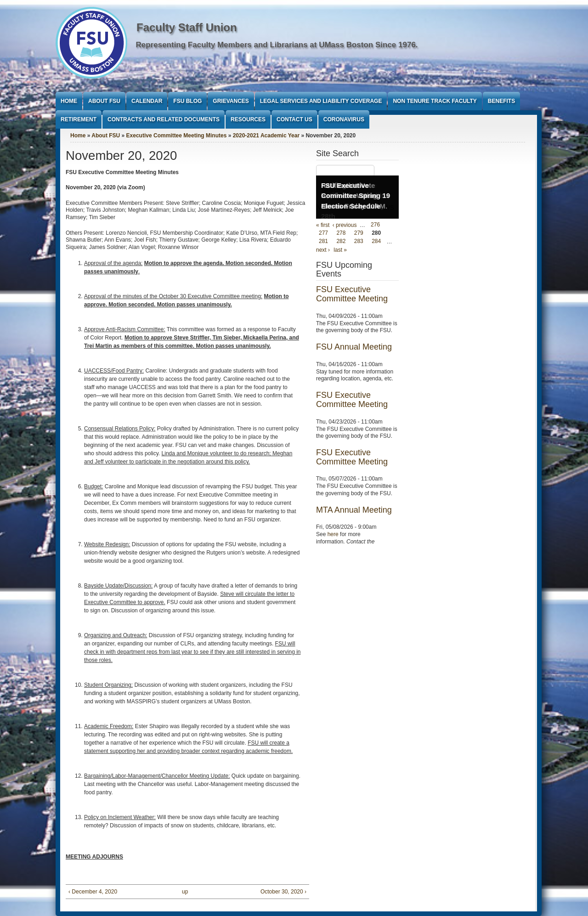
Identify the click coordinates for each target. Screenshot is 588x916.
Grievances (231, 101)
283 (359, 242)
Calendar (147, 101)
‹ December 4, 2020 (93, 892)
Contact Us (294, 119)
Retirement (79, 119)
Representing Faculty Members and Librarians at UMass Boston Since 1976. (277, 45)
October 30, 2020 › (283, 892)
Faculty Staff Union (187, 27)
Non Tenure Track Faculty (435, 101)
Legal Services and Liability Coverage (321, 101)
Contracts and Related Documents (164, 119)
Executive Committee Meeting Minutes (177, 136)
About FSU (104, 101)
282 (341, 242)
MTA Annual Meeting (354, 510)
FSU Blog (187, 101)
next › (323, 250)
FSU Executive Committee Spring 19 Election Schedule (356, 196)
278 (341, 233)
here (333, 534)
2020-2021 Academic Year (266, 136)
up (185, 892)
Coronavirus (344, 119)
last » (340, 250)
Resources (248, 119)
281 (323, 242)
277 (323, 233)
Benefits (501, 101)
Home (69, 101)
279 (359, 233)
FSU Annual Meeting (354, 347)
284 (376, 242)
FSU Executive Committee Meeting (352, 294)
